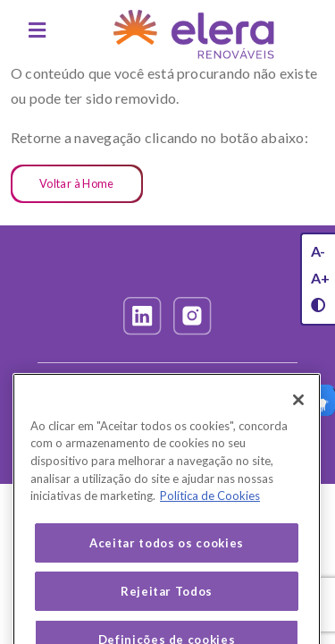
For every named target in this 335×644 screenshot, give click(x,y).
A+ (320, 278)
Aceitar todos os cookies (167, 555)
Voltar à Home (77, 183)
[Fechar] (298, 411)
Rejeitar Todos (167, 603)
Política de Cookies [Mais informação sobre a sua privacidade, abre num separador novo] (210, 507)
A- (318, 251)
